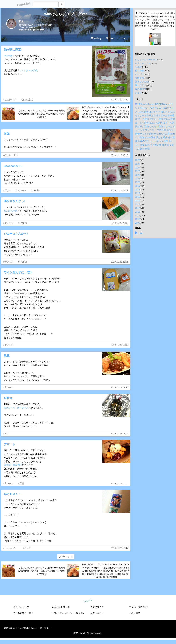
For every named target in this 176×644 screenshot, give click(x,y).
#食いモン (21, 190)
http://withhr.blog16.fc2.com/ (32, 30)
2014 (138, 204)
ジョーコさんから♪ (16, 234)
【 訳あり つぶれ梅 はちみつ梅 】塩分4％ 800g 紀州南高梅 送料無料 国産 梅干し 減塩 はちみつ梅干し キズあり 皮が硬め (41, 114)
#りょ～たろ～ (11, 548)
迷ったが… (141, 85)
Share (122, 38)
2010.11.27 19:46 (120, 387)
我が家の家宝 (12, 50)
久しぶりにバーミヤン (146, 60)
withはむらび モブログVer (66, 14)
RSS (139, 233)
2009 (138, 223)
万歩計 (138, 67)
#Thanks (35, 190)
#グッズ (7, 190)
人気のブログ (97, 607)
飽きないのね (142, 82)
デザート (10, 444)
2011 (138, 215)
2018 (138, 190)
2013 (138, 208)
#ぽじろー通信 (11, 155)
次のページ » (66, 557)
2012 (138, 212)
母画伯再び (141, 89)
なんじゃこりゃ (143, 63)
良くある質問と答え (23, 613)
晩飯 (7, 356)
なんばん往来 (11, 211)
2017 (138, 193)
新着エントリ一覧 (61, 607)
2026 (138, 160)
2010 (138, 219)
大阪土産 (140, 78)
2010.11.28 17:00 (120, 345)
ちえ (21, 21)
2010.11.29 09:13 (120, 155)
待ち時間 (140, 71)
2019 (138, 186)
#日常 (6, 434)
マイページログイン (139, 607)
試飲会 (8, 398)
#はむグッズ (10, 100)
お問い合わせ (97, 613)
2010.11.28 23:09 (120, 190)
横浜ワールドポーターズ (16, 408)
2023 (138, 171)
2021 (138, 179)
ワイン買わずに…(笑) (18, 272)
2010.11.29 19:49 (120, 100)
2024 (138, 168)
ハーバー (140, 74)
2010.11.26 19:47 (120, 548)
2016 (138, 197)
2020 (138, 182)
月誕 (7, 133)
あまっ (138, 93)
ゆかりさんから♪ (15, 201)
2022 (138, 175)
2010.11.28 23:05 (120, 262)
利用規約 (80, 613)
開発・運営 (135, 613)
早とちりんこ (12, 494)
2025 (138, 164)
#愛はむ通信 (27, 100)
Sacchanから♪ (13, 166)
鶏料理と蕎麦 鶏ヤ (13, 465)
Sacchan (8, 56)
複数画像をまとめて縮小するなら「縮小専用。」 (29, 628)
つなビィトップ (21, 607)
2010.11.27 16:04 (120, 483)
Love (110, 38)
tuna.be (88, 601)
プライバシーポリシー (63, 613)
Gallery (96, 38)
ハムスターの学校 (28, 70)
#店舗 (21, 483)
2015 (138, 201)
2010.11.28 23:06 (120, 223)
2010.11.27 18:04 (120, 434)
